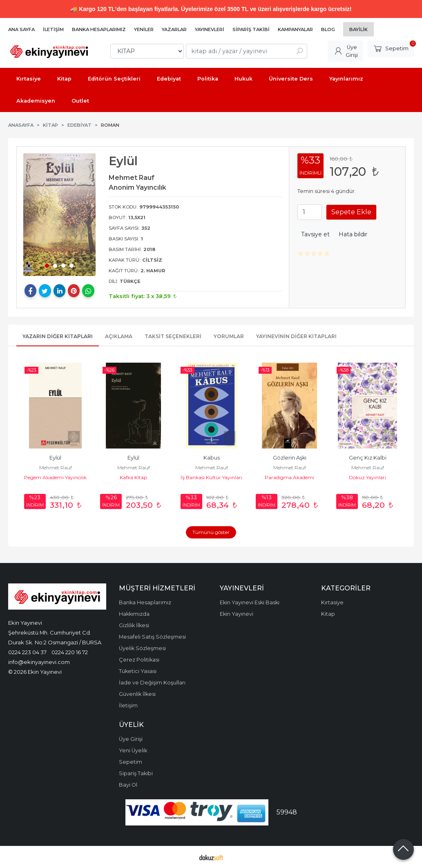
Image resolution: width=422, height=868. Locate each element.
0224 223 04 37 (27, 652)
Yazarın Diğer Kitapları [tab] (58, 336)
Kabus (212, 458)
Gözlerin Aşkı (290, 458)
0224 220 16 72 (70, 652)
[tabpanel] (59, 215)
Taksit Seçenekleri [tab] (173, 336)
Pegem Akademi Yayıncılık (55, 477)
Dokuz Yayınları (367, 477)
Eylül (55, 458)
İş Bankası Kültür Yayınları (211, 477)
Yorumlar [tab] (229, 336)
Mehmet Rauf (56, 468)
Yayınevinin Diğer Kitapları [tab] (296, 336)
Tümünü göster (211, 532)
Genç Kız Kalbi (368, 458)
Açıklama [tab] (119, 336)
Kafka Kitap (133, 477)
